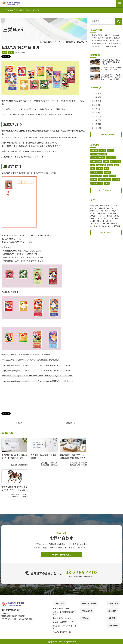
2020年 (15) (97, 116)
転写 (118, 221)
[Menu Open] (119, 4)
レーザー (95, 211)
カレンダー (95, 186)
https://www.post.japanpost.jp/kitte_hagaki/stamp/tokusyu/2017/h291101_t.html (38, 365)
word (93, 162)
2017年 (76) (97, 128)
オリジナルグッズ (97, 178)
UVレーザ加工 (96, 155)
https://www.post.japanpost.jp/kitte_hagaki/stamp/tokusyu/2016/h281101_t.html (38, 371)
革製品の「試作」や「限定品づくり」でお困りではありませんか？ (107, 34)
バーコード (107, 229)
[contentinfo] (61, 621)
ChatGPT (114, 170)
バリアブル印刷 (115, 166)
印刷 (106, 170)
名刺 (106, 166)
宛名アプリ (96, 231)
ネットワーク (109, 231)
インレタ (114, 178)
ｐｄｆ (94, 226)
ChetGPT (106, 219)
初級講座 (95, 219)
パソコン (112, 151)
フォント (116, 219)
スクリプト (103, 151)
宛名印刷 (94, 151)
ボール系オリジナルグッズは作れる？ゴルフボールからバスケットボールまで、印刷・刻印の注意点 (107, 40)
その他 (107, 162)
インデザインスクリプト (98, 159)
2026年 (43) (97, 93)
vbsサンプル (107, 208)
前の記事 (19, 423)
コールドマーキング (106, 182)
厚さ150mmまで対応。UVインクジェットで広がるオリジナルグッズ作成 (107, 43)
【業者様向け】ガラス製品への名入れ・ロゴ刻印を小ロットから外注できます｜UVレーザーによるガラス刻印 (107, 46)
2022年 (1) (97, 108)
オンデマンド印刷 (97, 166)
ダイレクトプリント (103, 174)
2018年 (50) (97, 124)
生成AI (93, 170)
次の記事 (69, 423)
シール (107, 178)
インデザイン (112, 159)
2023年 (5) (97, 105)
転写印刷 (114, 174)
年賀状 (12, 53)
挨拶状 (5, 53)
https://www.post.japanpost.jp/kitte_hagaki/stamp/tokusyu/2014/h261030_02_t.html (40, 381)
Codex (117, 186)
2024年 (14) (97, 101)
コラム (100, 170)
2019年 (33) (97, 120)
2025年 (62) (97, 97)
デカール (94, 182)
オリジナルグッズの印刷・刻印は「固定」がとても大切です (106, 37)
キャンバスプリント (107, 186)
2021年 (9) (97, 112)
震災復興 (107, 234)
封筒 (93, 174)
